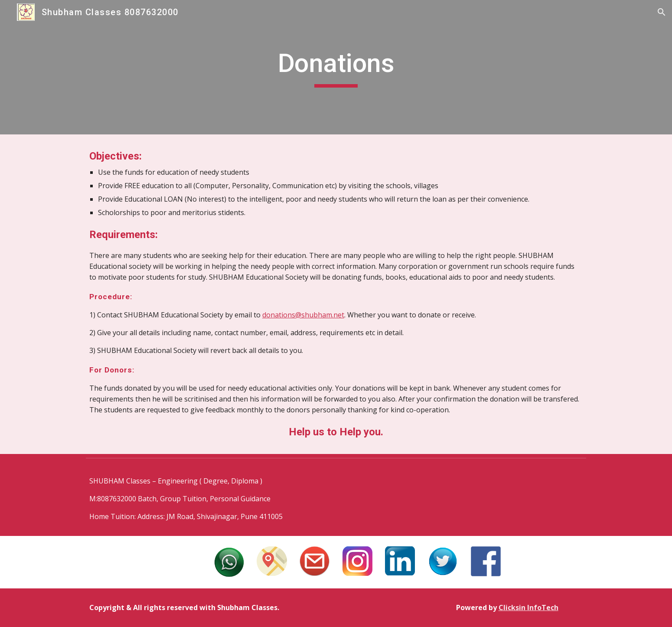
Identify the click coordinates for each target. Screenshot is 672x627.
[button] (662, 12)
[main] (336, 67)
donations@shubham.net (303, 315)
